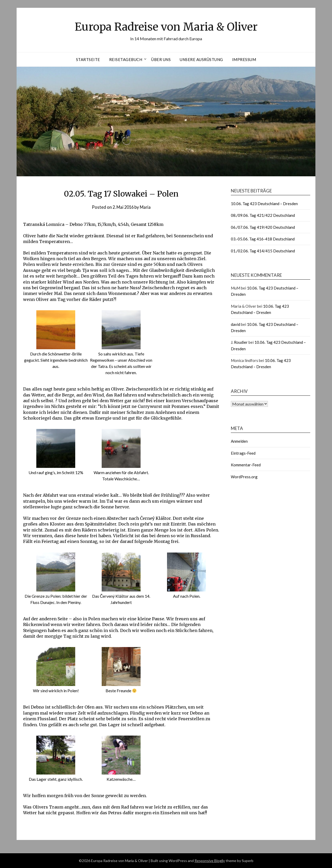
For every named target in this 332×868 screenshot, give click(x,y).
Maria (146, 207)
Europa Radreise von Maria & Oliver (166, 26)
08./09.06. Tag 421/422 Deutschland (263, 215)
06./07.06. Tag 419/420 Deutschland (263, 227)
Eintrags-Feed (243, 453)
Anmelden (239, 441)
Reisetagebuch (126, 59)
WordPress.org (244, 477)
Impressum (244, 59)
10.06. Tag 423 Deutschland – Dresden (264, 204)
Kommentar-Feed (246, 465)
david (236, 324)
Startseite (88, 59)
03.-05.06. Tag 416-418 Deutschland (263, 239)
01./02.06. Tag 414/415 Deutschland (263, 251)
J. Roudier (239, 342)
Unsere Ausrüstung (201, 59)
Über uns (161, 59)
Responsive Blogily (210, 861)
